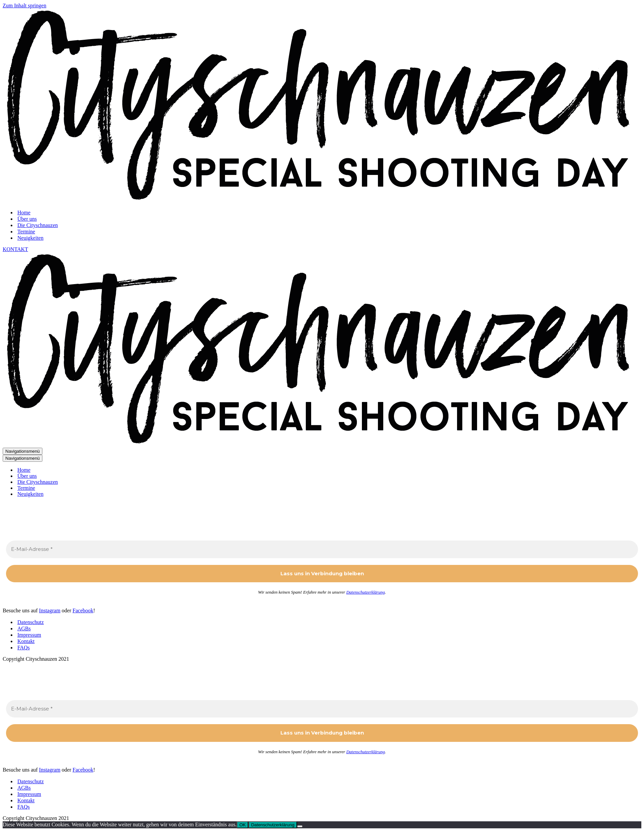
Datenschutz (31, 622)
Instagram (50, 610)
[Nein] (300, 826)
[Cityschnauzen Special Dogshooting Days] (323, 201)
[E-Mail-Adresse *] (322, 549)
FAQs (24, 648)
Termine (26, 232)
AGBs (24, 629)
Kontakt (26, 641)
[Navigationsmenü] (23, 451)
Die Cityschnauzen (38, 225)
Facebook (83, 610)
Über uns (27, 219)
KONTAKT (15, 249)
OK (243, 825)
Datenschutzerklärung (366, 592)
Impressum (29, 635)
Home (24, 213)
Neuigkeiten (30, 238)
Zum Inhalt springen (25, 6)
